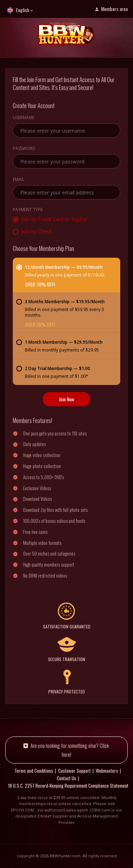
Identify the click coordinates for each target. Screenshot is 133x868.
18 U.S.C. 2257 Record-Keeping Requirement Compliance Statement (68, 786)
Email (19, 180)
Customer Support (74, 771)
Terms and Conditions (34, 771)
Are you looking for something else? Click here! (70, 750)
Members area (114, 9)
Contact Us (66, 778)
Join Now (66, 399)
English (23, 10)
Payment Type (28, 210)
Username (24, 118)
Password (24, 149)
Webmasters (107, 771)
